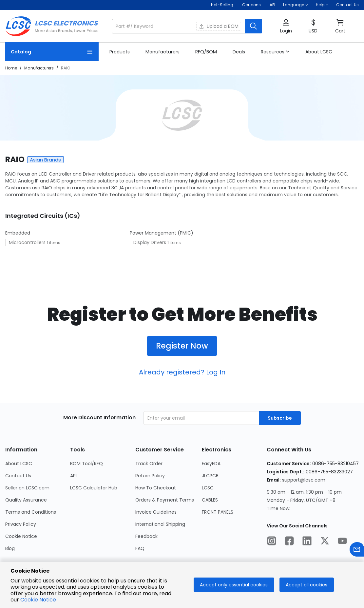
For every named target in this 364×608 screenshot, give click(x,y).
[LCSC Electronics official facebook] (289, 542)
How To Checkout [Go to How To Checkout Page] (156, 488)
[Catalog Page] (52, 52)
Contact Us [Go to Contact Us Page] (18, 476)
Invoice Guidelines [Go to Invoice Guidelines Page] (156, 512)
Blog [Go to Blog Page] (10, 548)
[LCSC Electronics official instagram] (272, 542)
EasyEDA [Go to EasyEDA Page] (211, 464)
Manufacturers (39, 68)
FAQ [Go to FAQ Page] (140, 548)
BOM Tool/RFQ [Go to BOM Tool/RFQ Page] (86, 464)
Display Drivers (150, 242)
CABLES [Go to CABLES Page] (210, 500)
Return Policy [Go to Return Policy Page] (150, 476)
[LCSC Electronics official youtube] (342, 542)
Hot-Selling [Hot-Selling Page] (223, 5)
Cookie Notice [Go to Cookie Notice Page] (21, 536)
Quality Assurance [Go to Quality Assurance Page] (26, 500)
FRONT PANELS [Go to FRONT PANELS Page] (218, 512)
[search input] (179, 26)
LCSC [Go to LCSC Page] (208, 488)
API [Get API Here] (272, 5)
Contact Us (347, 5)
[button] (296, 5)
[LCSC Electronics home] (52, 26)
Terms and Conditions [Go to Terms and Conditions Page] (31, 512)
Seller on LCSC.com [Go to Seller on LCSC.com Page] (27, 488)
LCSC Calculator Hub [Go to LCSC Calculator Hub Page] (94, 488)
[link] (120, 52)
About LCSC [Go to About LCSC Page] (19, 464)
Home (11, 68)
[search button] (254, 26)
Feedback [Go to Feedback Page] (146, 536)
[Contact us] (357, 551)
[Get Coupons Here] (251, 5)
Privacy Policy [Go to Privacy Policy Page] (21, 524)
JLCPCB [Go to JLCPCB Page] (210, 476)
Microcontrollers (28, 242)
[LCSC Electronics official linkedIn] (307, 542)
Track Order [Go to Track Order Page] (149, 464)
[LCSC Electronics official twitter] (325, 542)
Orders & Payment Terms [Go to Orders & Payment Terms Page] (165, 500)
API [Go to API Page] (73, 476)
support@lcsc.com (304, 480)
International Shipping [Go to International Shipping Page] (160, 524)
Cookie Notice (38, 600)
